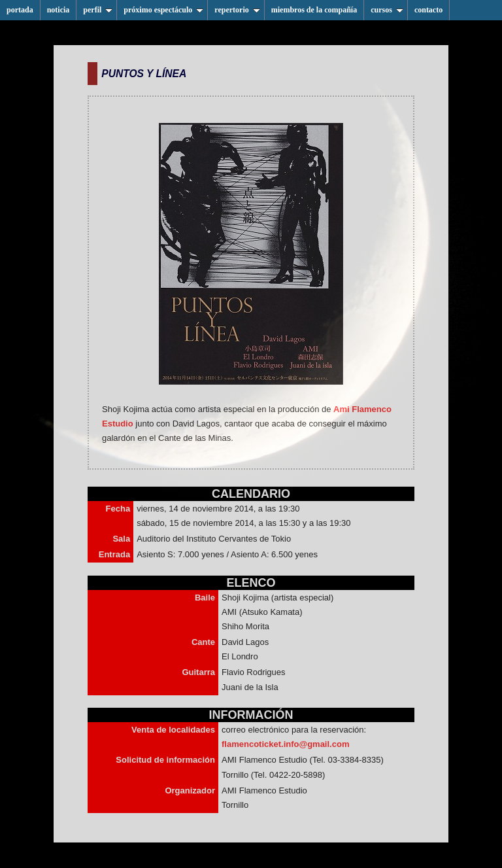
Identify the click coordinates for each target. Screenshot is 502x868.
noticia (59, 10)
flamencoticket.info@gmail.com (285, 744)
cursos (387, 10)
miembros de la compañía (314, 10)
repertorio (237, 10)
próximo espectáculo (163, 10)
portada (20, 10)
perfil (98, 10)
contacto (428, 10)
